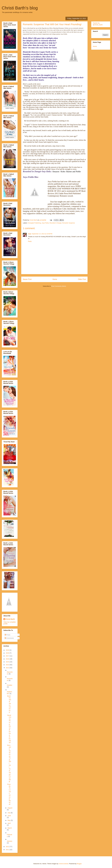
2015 (8, 662)
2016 (8, 659)
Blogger (79, 864)
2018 (8, 653)
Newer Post (27, 279)
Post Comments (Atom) (59, 286)
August (10, 808)
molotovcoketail (63, 864)
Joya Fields (45, 223)
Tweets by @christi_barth (98, 24)
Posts (7, 635)
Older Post (82, 279)
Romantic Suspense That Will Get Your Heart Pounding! (9, 763)
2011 (8, 850)
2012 (8, 847)
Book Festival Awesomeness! (9, 704)
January (10, 841)
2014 (8, 665)
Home (55, 279)
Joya (30, 234)
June (9, 816)
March (10, 828)
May (9, 820)
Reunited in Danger (56, 223)
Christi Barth (10, 619)
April (9, 823)
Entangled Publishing (34, 223)
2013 (8, 668)
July (9, 813)
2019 (8, 650)
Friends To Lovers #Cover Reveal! (9, 794)
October (10, 685)
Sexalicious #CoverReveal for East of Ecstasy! (9, 729)
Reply (30, 241)
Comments (9, 638)
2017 (8, 656)
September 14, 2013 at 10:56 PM (42, 234)
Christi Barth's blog (20, 8)
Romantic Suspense (68, 223)
